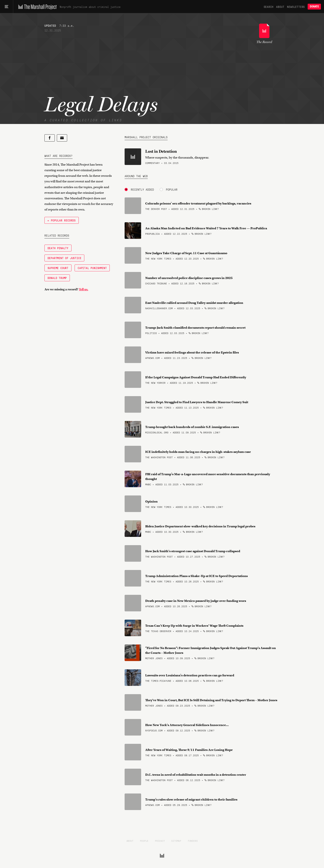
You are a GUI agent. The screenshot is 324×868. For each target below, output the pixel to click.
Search (269, 7)
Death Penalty (58, 248)
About (280, 7)
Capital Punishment (92, 268)
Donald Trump (57, 278)
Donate (314, 7)
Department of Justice (64, 258)
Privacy (160, 841)
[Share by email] (62, 138)
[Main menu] (7, 7)
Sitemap (176, 841)
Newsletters (296, 7)
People (144, 841)
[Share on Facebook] (50, 138)
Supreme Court (58, 268)
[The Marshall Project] (36, 7)
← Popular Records (62, 220)
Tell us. (84, 289)
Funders (193, 841)
